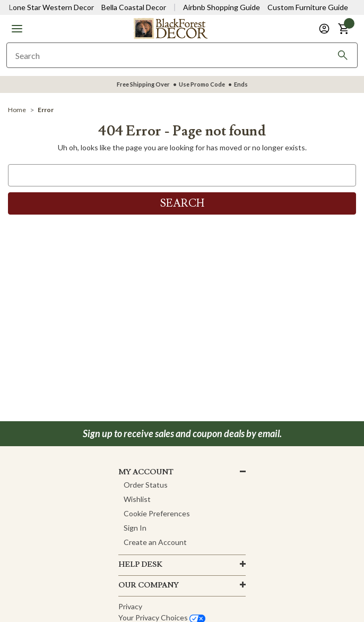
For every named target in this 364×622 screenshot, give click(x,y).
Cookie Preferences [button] (157, 513)
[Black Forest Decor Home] (170, 28)
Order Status (146, 485)
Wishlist (137, 499)
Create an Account (155, 542)
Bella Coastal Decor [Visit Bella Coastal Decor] (134, 7)
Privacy (130, 606)
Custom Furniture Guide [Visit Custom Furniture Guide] (308, 7)
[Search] (343, 55)
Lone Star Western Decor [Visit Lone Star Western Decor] (51, 7)
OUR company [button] (149, 585)
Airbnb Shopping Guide (222, 7)
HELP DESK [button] (140, 565)
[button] (17, 29)
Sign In (135, 528)
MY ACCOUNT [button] (146, 472)
